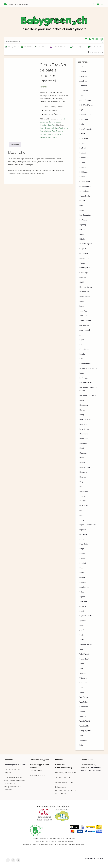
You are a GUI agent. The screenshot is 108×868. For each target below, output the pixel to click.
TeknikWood (84, 654)
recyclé (55, 137)
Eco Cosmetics (85, 215)
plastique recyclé (45, 137)
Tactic (82, 640)
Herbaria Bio (84, 292)
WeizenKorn (84, 707)
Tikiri (81, 669)
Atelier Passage (86, 100)
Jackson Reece (85, 321)
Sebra (82, 592)
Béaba (82, 124)
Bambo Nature (85, 115)
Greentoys (59, 131)
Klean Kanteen (85, 364)
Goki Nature (84, 258)
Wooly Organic (85, 731)
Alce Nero (83, 81)
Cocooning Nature (86, 186)
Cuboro (82, 201)
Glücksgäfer (84, 254)
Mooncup (83, 453)
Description (15, 145)
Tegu (81, 649)
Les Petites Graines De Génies (88, 389)
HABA (82, 282)
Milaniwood (84, 439)
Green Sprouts (85, 268)
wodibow (83, 716)
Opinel (82, 520)
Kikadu (82, 354)
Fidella (82, 239)
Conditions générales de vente (15, 765)
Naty (81, 482)
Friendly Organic (86, 244)
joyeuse (82, 335)
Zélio (81, 736)
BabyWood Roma (86, 105)
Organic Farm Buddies (88, 525)
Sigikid (82, 597)
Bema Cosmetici (86, 129)
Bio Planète (84, 139)
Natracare (83, 472)
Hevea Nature (85, 297)
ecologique (55, 128)
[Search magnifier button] (102, 41)
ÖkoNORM (83, 501)
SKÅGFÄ (83, 606)
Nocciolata (84, 491)
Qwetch (82, 578)
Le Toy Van (84, 378)
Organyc (83, 530)
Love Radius (84, 429)
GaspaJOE (84, 249)
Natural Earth (85, 467)
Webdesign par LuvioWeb (94, 858)
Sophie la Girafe (86, 616)
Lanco (82, 373)
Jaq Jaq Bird (84, 325)
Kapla (82, 340)
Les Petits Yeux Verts (88, 396)
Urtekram (83, 678)
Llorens (82, 410)
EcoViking (83, 220)
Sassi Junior (84, 587)
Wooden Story (85, 726)
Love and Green (86, 420)
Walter (82, 693)
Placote (82, 554)
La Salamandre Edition (88, 368)
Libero (82, 400)
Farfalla (82, 230)
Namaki (82, 463)
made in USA (52, 134)
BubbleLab (84, 172)
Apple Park (84, 91)
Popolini (83, 563)
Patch (82, 539)
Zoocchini (83, 740)
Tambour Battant (86, 645)
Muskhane (83, 458)
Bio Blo (82, 143)
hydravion (43, 134)
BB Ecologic (84, 119)
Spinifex (83, 621)
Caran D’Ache (85, 182)
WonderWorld (85, 721)
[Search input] (53, 41)
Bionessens (84, 158)
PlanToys (83, 558)
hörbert (82, 306)
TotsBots (83, 673)
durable (47, 128)
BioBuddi (83, 153)
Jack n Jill (83, 316)
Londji (82, 415)
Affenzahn (83, 76)
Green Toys (52, 125)
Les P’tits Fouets (86, 383)
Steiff (82, 630)
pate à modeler (62, 134)
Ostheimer (84, 535)
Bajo (81, 110)
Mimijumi (83, 443)
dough (42, 128)
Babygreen (54, 23)
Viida (81, 688)
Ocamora (83, 496)
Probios (82, 568)
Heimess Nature (86, 287)
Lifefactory (84, 405)
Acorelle (83, 72)
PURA (82, 573)
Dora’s (82, 210)
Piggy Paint (84, 544)
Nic (81, 487)
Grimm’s (83, 277)
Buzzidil (83, 177)
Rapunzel (83, 582)
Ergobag (83, 225)
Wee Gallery (84, 702)
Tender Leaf (84, 659)
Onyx (81, 515)
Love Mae (83, 424)
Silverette (83, 602)
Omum (82, 511)
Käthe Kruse (84, 349)
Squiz (82, 625)
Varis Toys (84, 683)
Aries (82, 95)
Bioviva (82, 162)
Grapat (82, 263)
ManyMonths (85, 434)
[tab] (15, 145)
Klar (81, 359)
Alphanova (84, 86)
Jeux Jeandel (85, 330)
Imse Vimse (84, 311)
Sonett (82, 611)
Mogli (82, 448)
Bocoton (83, 167)
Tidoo (82, 664)
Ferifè (82, 234)
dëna (81, 206)
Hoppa (82, 301)
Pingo (82, 549)
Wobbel (82, 712)
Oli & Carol (84, 506)
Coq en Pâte (84, 191)
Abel (81, 67)
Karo (81, 344)
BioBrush (83, 148)
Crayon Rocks (85, 196)
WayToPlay (84, 697)
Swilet (82, 635)
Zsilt (81, 745)
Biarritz (82, 134)
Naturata (83, 477)
